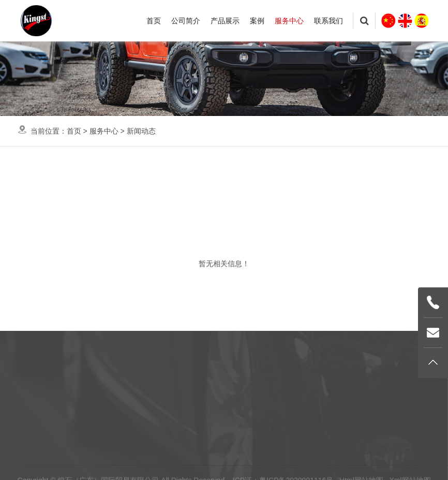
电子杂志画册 (340, 177)
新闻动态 (141, 131)
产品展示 (225, 21)
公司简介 (186, 21)
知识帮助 (177, 177)
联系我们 (328, 21)
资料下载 (255, 177)
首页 (154, 21)
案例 (257, 21)
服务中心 (289, 21)
